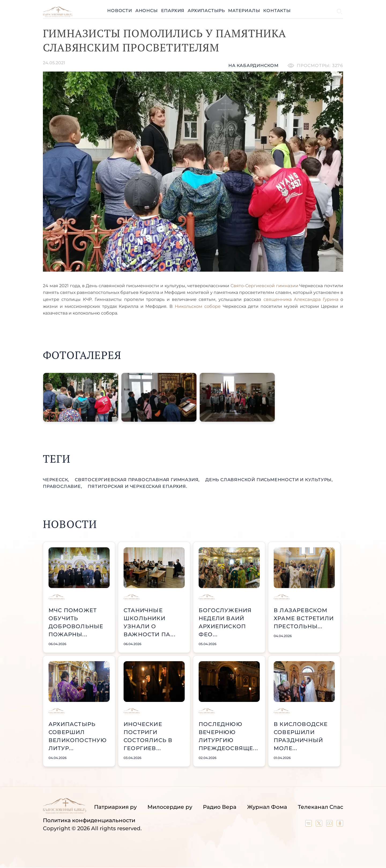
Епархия (173, 11)
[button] (81, 397)
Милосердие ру (170, 807)
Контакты (277, 11)
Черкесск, (57, 480)
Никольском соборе (198, 306)
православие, (63, 486)
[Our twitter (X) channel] (320, 825)
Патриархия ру (115, 807)
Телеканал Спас (320, 807)
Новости (120, 11)
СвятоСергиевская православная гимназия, (138, 480)
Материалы (244, 11)
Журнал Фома (267, 807)
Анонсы (147, 11)
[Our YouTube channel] (330, 825)
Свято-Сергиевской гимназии (264, 286)
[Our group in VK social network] (309, 825)
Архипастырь (206, 11)
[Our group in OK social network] (340, 825)
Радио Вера (220, 807)
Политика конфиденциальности (89, 820)
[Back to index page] (57, 16)
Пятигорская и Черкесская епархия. (137, 486)
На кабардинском (253, 66)
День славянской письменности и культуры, (269, 480)
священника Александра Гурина (302, 299)
